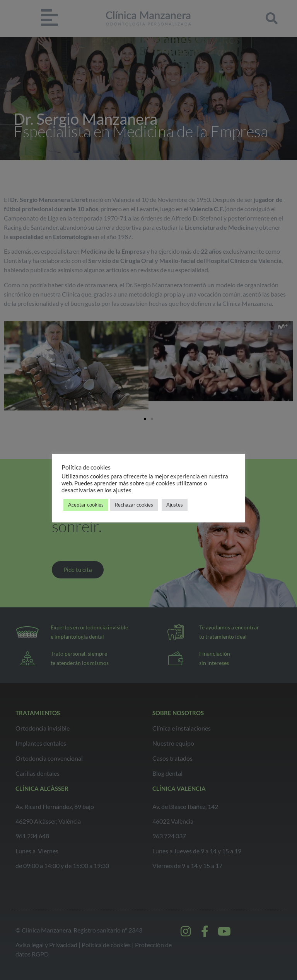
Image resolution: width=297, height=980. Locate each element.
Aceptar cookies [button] (86, 505)
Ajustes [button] (175, 505)
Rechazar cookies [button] (134, 505)
